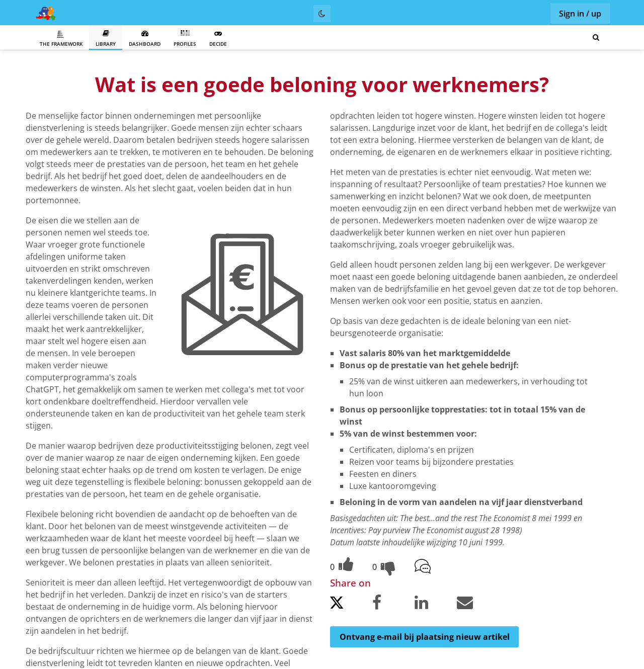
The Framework (61, 39)
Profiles (185, 38)
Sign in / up (580, 14)
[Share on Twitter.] (350, 605)
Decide (218, 38)
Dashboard (145, 38)
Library (106, 38)
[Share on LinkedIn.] (435, 604)
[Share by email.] (477, 604)
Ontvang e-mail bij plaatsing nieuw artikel (425, 637)
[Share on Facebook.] (392, 604)
